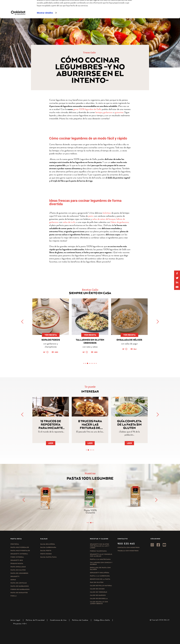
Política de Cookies (80, 620)
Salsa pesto (46, 551)
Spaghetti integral (19, 554)
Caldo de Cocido (97, 589)
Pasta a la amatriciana (100, 559)
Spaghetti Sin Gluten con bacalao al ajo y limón (100, 546)
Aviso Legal (15, 620)
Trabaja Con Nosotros (128, 551)
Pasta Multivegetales (20, 551)
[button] (157, 322)
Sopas (13, 580)
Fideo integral (17, 557)
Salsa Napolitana (49, 557)
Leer (51, 443)
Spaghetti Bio (17, 560)
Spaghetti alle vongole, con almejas (101, 555)
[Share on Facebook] (177, 273)
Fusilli (14, 596)
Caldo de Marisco (98, 595)
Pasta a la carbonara (100, 576)
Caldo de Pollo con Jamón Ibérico (99, 603)
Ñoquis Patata (17, 563)
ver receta (49, 335)
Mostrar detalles (45, 29)
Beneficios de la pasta (100, 579)
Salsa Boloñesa (48, 544)
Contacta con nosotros (129, 547)
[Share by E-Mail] (177, 282)
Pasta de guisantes (19, 593)
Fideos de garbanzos (20, 589)
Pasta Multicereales (20, 547)
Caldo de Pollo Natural (101, 586)
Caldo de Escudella (99, 599)
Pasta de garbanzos (20, 586)
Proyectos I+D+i (20, 624)
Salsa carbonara (48, 547)
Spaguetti (15, 576)
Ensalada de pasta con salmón (100, 568)
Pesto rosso (46, 554)
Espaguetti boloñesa (100, 573)
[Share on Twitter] (177, 278)
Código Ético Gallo (102, 620)
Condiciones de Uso (58, 620)
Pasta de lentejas (19, 583)
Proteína (15, 544)
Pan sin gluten (97, 582)
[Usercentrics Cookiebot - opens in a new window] (18, 29)
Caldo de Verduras (99, 592)
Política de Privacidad (35, 620)
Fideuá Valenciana (98, 551)
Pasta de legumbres (19, 573)
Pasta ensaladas (18, 567)
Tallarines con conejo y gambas (101, 563)
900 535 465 (126, 543)
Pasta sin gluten (18, 570)
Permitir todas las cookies (157, 7)
